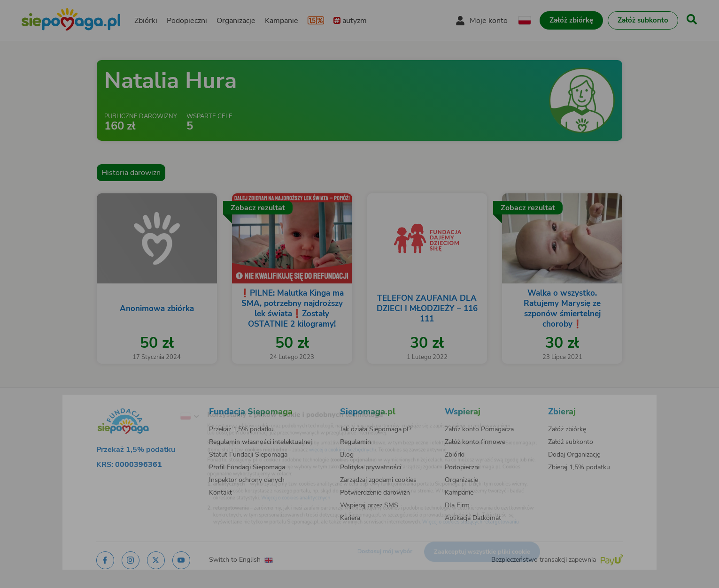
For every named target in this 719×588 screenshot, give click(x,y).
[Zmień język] (154, 403)
